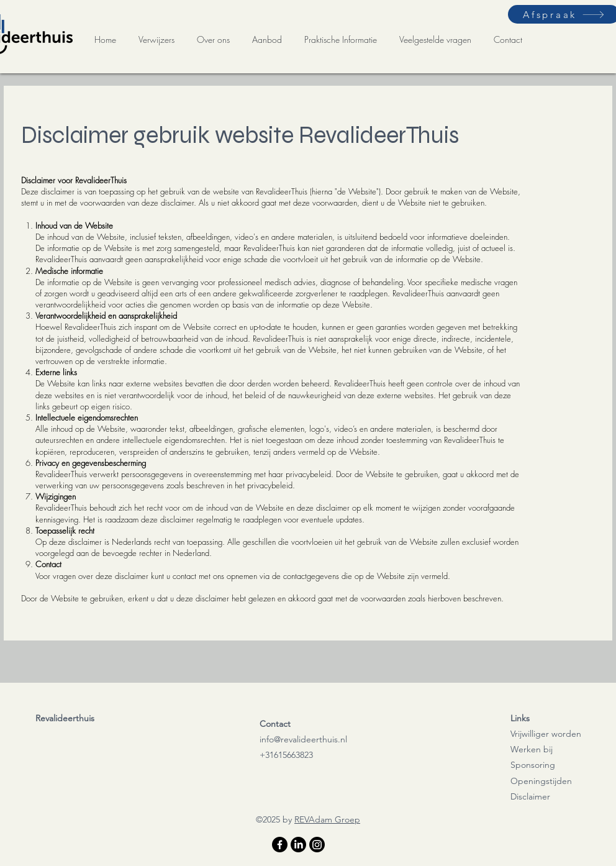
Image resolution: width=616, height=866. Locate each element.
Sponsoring (533, 765)
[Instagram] (317, 845)
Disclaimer (530, 796)
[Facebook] (280, 845)
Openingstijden (541, 781)
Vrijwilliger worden (546, 734)
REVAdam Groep (327, 819)
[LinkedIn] (298, 845)
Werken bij (532, 749)
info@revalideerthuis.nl (303, 739)
